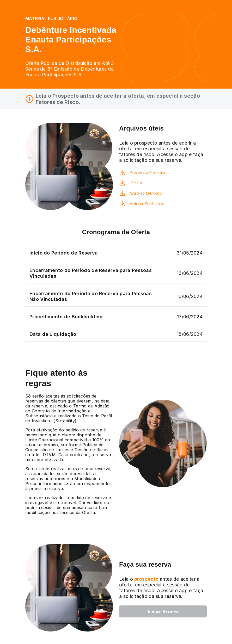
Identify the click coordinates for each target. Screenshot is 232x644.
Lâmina (136, 183)
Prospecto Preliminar (148, 172)
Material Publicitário (147, 204)
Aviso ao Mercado (146, 193)
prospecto (146, 579)
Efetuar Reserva (163, 611)
